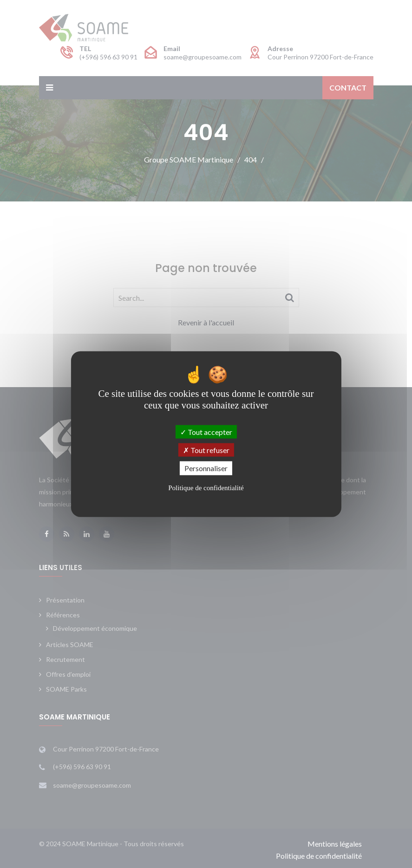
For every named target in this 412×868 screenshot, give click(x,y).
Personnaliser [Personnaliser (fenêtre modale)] (206, 468)
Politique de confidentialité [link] (206, 487)
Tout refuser (206, 450)
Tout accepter (206, 432)
